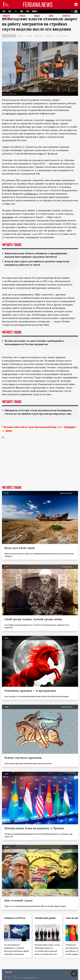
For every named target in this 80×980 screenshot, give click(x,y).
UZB (28, 11)
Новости (6, 16)
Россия (58, 36)
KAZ (4, 11)
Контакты (8, 972)
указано (50, 120)
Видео (37, 16)
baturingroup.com (29, 978)
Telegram (69, 427)
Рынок (21, 36)
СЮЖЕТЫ (66, 16)
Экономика (49, 36)
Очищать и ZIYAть (15, 918)
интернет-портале (16, 113)
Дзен (8, 431)
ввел (41, 154)
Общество (38, 36)
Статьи (22, 16)
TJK (16, 11)
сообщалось (31, 194)
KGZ (10, 11)
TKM (21, 11)
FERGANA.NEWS (38, 5)
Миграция (29, 36)
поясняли (8, 217)
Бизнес (66, 36)
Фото (51, 16)
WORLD (35, 11)
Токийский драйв (45, 918)
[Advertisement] (40, 466)
